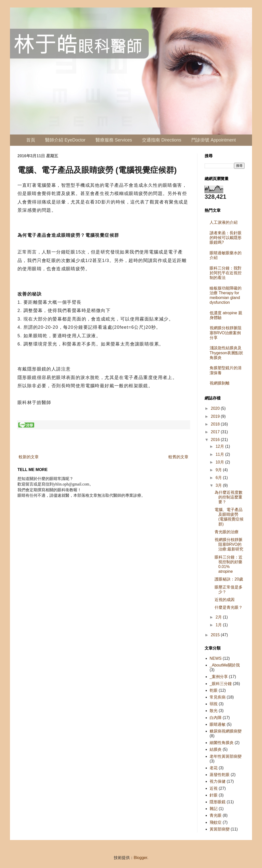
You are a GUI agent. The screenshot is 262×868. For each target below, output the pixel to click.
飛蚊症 (216, 822)
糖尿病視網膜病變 (226, 731)
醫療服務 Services (114, 140)
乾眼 (214, 690)
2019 (216, 416)
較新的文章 (29, 457)
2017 (216, 432)
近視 (214, 788)
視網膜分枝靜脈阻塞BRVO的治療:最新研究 (229, 544)
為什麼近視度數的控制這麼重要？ (229, 497)
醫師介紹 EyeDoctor (65, 140)
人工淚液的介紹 (224, 222)
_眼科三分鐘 (221, 684)
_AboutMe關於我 (225, 665)
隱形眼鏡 (218, 802)
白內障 (216, 718)
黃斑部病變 (220, 829)
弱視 (214, 704)
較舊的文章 (178, 457)
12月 (220, 446)
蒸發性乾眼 (220, 775)
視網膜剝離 (220, 383)
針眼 (214, 795)
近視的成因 (225, 600)
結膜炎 (216, 749)
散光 (214, 711)
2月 (219, 617)
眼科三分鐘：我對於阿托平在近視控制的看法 (226, 273)
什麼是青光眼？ (229, 607)
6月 (219, 478)
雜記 (214, 809)
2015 (216, 635)
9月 (219, 470)
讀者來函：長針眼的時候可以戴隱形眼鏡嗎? (226, 238)
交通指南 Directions (162, 140)
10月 (220, 462)
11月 (220, 454)
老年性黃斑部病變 (226, 756)
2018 (216, 424)
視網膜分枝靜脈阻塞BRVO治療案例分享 (226, 333)
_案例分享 (219, 677)
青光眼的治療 (227, 532)
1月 (219, 625)
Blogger (140, 858)
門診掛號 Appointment (214, 140)
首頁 (31, 140)
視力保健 (218, 781)
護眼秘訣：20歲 (229, 579)
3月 (219, 485)
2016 (216, 440)
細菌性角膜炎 (222, 743)
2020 (216, 408)
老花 (214, 768)
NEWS (216, 658)
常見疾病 (218, 697)
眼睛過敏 (218, 724)
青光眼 (216, 815)
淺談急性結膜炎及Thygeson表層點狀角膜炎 (226, 353)
